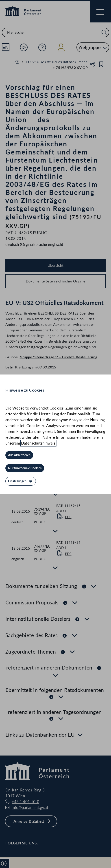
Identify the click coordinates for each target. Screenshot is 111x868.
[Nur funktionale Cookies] (25, 468)
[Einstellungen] (21, 481)
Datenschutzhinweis (38, 443)
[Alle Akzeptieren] (19, 455)
